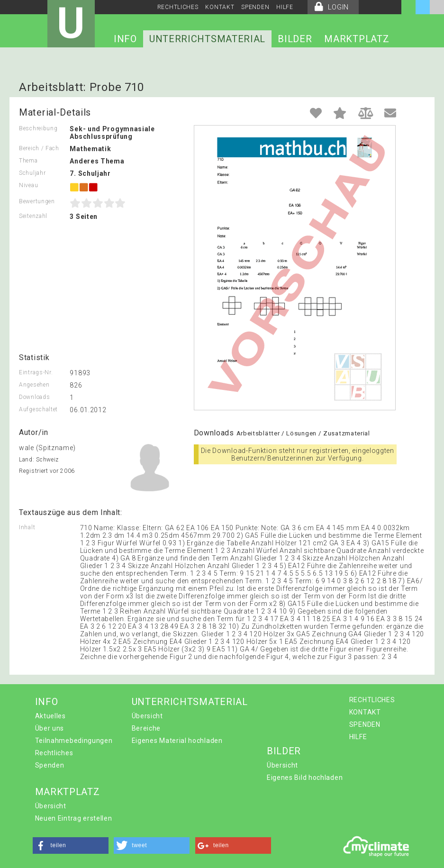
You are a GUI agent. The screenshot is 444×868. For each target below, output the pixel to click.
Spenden (50, 765)
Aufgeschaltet (38, 409)
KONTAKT (220, 7)
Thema (28, 161)
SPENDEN (255, 7)
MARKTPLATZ (357, 39)
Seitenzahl (33, 216)
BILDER (295, 39)
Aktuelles (50, 716)
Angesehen (34, 385)
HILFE (285, 7)
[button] (71, 845)
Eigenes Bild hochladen (305, 778)
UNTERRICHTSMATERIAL (207, 39)
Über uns (50, 728)
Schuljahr (32, 173)
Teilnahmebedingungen (74, 741)
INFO (125, 39)
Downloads (34, 397)
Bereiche (146, 728)
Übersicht (147, 716)
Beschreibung (38, 128)
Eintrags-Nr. (36, 372)
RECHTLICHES (178, 7)
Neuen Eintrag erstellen (74, 818)
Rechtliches (54, 753)
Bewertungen (37, 201)
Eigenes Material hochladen (177, 741)
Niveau (28, 185)
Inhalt (27, 527)
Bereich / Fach (39, 148)
